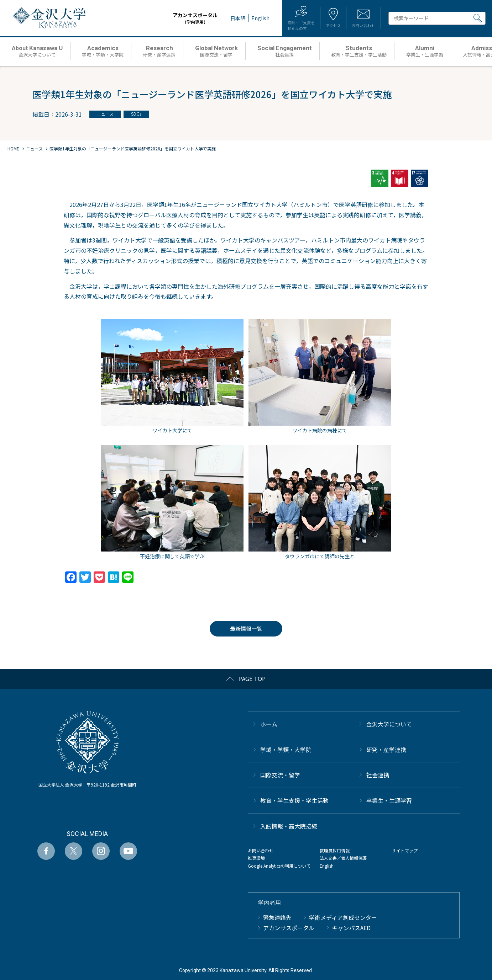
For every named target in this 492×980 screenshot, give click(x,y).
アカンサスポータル (182, 18)
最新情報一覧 (246, 629)
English (327, 866)
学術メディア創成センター (343, 917)
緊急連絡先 (277, 917)
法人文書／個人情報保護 (343, 858)
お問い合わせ (261, 850)
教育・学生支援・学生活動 (294, 800)
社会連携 (378, 775)
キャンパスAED (351, 928)
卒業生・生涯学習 (389, 800)
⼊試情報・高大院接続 (289, 826)
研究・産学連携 (386, 750)
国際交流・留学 (280, 775)
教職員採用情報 (335, 850)
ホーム (269, 724)
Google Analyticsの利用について (279, 866)
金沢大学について (389, 724)
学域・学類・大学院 (286, 750)
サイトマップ (405, 850)
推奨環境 (256, 858)
